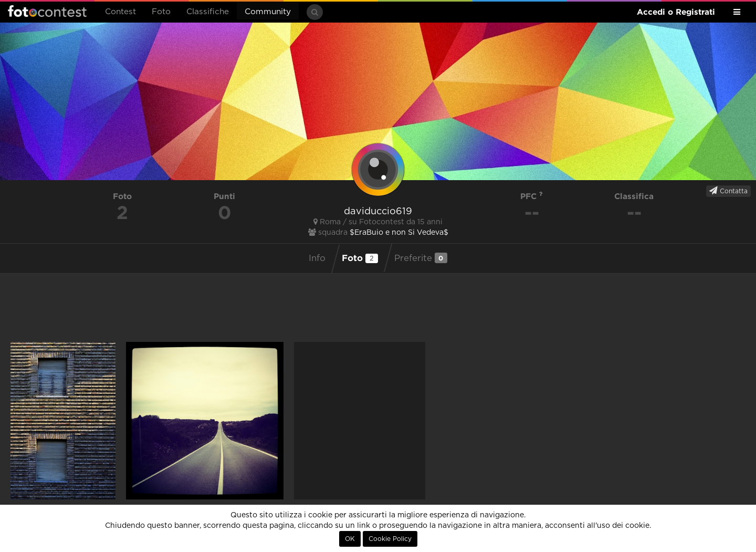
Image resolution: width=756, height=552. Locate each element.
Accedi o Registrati (676, 12)
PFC (532, 196)
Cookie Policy (390, 539)
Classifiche (208, 12)
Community (268, 12)
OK (350, 539)
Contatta (728, 191)
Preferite (421, 258)
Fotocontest (47, 11)
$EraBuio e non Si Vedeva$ (399, 233)
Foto (161, 12)
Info (317, 258)
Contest (120, 12)
